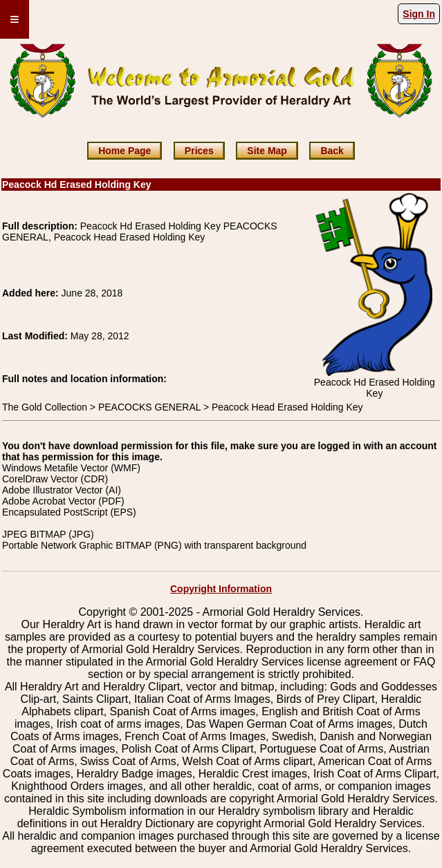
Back (332, 151)
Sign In (419, 14)
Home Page (125, 151)
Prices (199, 151)
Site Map (267, 151)
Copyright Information (221, 589)
